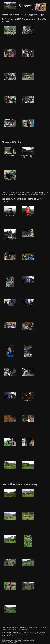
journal (21, 9)
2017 (27, 9)
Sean (21, 640)
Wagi (31, 640)
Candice (7, 640)
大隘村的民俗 (10, 31)
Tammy (24, 640)
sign (21, 639)
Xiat (33, 640)
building (9, 639)
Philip (17, 640)
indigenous (14, 639)
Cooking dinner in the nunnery (10, 176)
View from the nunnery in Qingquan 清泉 (28, 152)
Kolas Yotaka (10, 151)
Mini (15, 640)
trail (23, 639)
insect (18, 639)
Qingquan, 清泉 (10, 641)
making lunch (28, 396)
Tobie (28, 640)
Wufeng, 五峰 (18, 641)
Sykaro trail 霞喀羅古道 (10, 234)
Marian (12, 640)
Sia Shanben (10, 211)
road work (28, 211)
